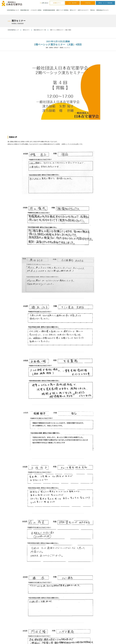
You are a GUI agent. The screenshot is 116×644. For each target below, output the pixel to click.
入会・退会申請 (72, 3)
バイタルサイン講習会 (36, 10)
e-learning (88, 3)
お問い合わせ (44, 3)
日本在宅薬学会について (13, 10)
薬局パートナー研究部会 (62, 10)
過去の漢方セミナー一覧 (40, 30)
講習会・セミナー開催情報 (105, 3)
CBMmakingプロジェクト (103, 10)
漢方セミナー (73, 10)
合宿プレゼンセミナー (83, 10)
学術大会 (92, 10)
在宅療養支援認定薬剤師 (49, 10)
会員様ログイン (57, 3)
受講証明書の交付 (25, 10)
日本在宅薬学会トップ (13, 30)
